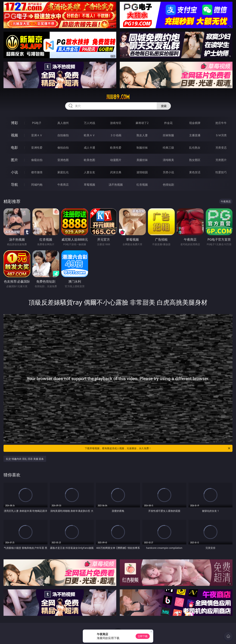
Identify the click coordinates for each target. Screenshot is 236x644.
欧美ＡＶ (89, 135)
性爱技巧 (221, 172)
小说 (14, 172)
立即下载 (143, 636)
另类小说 (168, 172)
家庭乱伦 (63, 172)
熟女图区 (195, 160)
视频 (14, 135)
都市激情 (37, 172)
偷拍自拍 (63, 148)
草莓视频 (89, 185)
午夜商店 (63, 185)
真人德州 (63, 123)
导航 (14, 184)
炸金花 (168, 123)
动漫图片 (116, 160)
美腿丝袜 (142, 160)
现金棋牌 (195, 123)
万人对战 (89, 123)
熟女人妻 (142, 135)
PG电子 (37, 123)
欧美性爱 (116, 148)
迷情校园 (142, 172)
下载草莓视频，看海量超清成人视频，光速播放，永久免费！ (158, 448)
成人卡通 (89, 148)
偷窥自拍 (37, 160)
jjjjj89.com (118, 97)
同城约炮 (37, 185)
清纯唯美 (168, 160)
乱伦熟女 (195, 148)
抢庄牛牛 (221, 123)
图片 (14, 160)
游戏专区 (116, 123)
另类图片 (221, 160)
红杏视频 (142, 185)
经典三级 (168, 148)
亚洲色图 (63, 160)
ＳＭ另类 (221, 135)
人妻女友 (89, 172)
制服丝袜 (142, 148)
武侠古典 (116, 172)
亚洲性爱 (37, 148)
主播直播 (195, 135)
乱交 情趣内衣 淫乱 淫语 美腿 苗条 (25, 459)
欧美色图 (89, 160)
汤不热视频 (116, 185)
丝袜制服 (168, 135)
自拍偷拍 (63, 135)
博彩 (14, 123)
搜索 (164, 106)
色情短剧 (168, 185)
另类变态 (221, 148)
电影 (14, 147)
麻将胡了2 (142, 123)
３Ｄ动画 (116, 135)
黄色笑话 (195, 172)
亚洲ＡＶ (37, 135)
